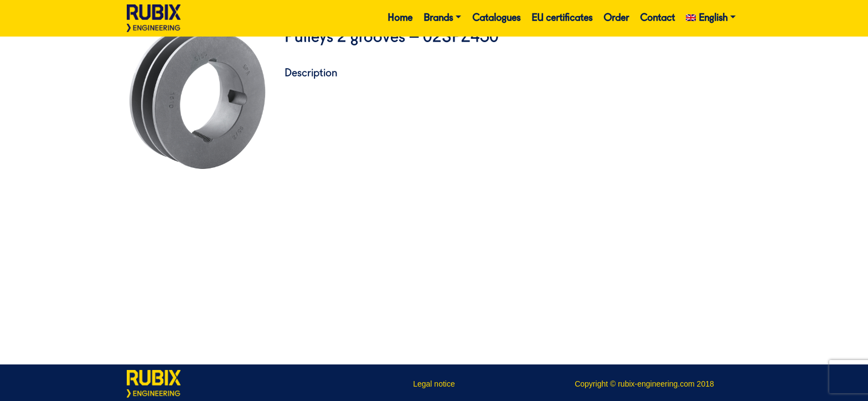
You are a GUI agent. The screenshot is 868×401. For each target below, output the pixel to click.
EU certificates (562, 18)
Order (616, 18)
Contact (657, 18)
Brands (438, 18)
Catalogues (496, 18)
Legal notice (434, 384)
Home (400, 18)
